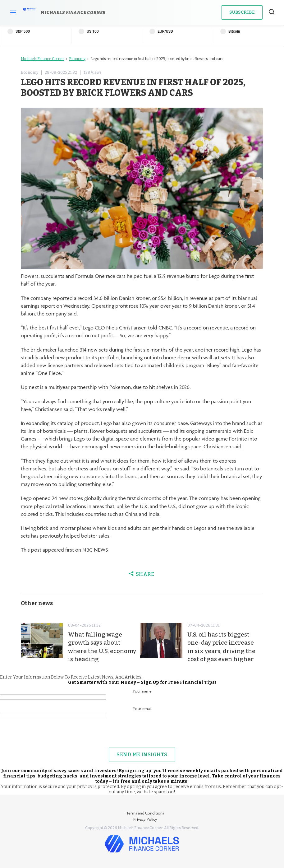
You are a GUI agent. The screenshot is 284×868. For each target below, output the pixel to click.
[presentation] (142, 735)
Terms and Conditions (145, 813)
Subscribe (242, 12)
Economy (77, 59)
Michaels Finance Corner (42, 59)
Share (142, 574)
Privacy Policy (145, 819)
